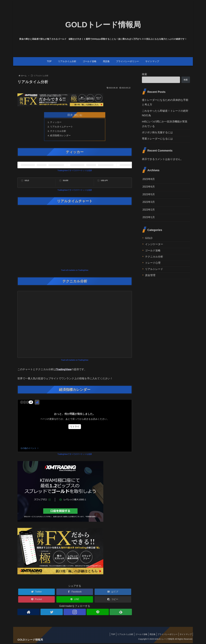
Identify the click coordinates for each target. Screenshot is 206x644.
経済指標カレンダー (61, 136)
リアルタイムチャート (62, 127)
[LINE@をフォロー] (98, 613)
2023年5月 (149, 194)
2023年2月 (149, 210)
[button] (113, 600)
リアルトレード (154, 269)
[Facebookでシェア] (75, 593)
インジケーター (154, 244)
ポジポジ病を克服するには (157, 132)
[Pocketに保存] (36, 600)
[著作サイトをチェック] (28, 613)
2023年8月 (149, 179)
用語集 (150, 635)
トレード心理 (153, 263)
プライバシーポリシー (166, 635)
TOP (108, 635)
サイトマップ (185, 635)
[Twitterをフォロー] (52, 613)
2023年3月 (149, 202)
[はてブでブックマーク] (113, 593)
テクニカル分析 (58, 132)
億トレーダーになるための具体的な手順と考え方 (165, 102)
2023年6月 (149, 187)
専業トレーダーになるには (157, 139)
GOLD (149, 238)
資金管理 (150, 275)
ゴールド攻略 (153, 251)
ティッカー (56, 122)
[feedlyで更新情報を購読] (121, 613)
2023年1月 (149, 217)
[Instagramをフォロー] (75, 613)
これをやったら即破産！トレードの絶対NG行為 (165, 113)
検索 (144, 74)
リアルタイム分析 (121, 635)
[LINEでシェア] (75, 600)
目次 (70, 115)
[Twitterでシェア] (36, 593)
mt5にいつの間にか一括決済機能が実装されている (165, 124)
